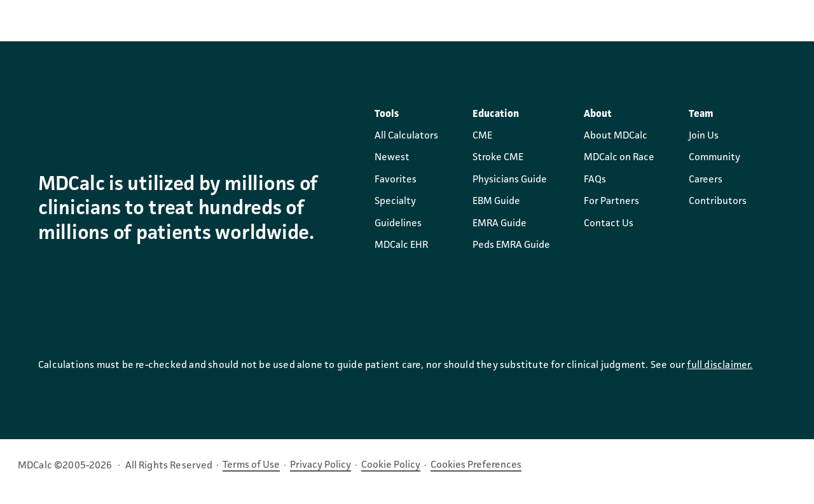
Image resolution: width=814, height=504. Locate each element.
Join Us (704, 136)
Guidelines (398, 224)
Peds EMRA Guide (511, 245)
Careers (706, 180)
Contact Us (609, 224)
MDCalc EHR (401, 245)
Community (714, 158)
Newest (392, 158)
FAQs (595, 180)
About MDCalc (616, 136)
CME (482, 136)
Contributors (718, 201)
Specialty (395, 201)
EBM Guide (496, 201)
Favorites (396, 180)
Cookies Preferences (476, 465)
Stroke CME (498, 158)
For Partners (611, 201)
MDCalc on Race (619, 158)
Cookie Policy (391, 465)
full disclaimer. (720, 365)
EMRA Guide (500, 224)
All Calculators (406, 136)
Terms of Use (251, 465)
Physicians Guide (510, 180)
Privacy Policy (321, 465)
